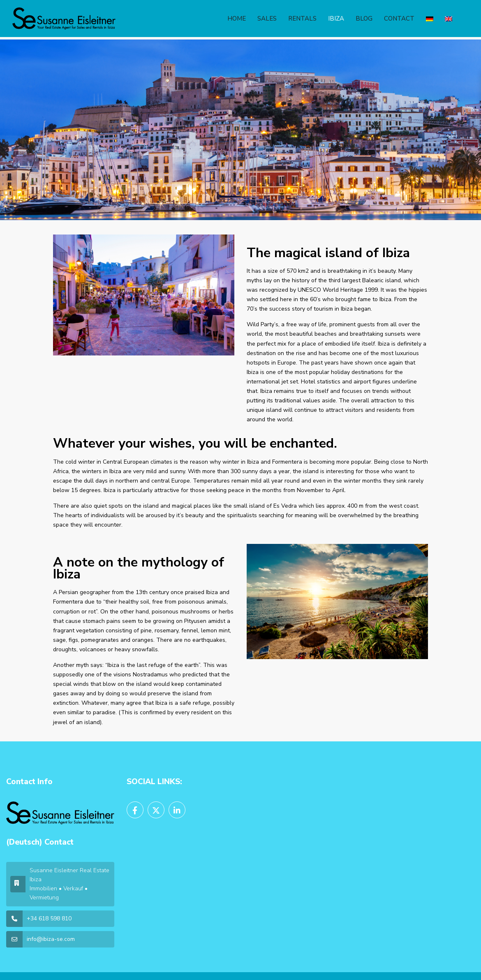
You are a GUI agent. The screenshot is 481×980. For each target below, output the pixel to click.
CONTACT (399, 19)
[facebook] (135, 810)
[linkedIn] (177, 810)
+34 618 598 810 (49, 918)
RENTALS (302, 19)
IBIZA (336, 19)
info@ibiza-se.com (51, 939)
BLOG (364, 19)
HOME (237, 19)
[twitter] (156, 810)
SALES (267, 19)
